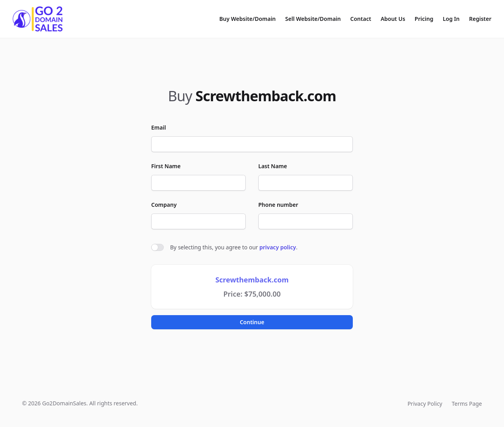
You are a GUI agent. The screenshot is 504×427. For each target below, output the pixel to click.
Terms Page (467, 404)
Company (164, 205)
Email (158, 127)
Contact (361, 19)
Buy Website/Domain (247, 19)
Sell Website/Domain (313, 19)
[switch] (157, 247)
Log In (451, 19)
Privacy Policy (425, 404)
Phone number (278, 205)
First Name (166, 166)
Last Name (273, 166)
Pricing (424, 19)
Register (480, 19)
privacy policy (278, 247)
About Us (393, 19)
